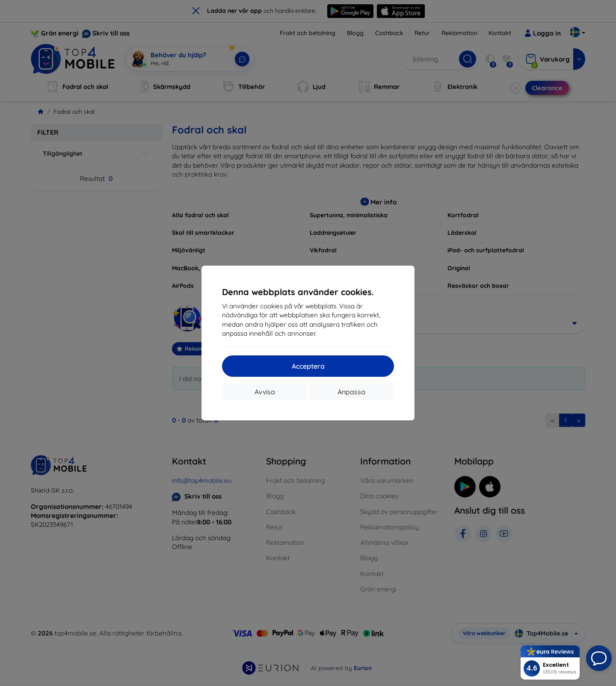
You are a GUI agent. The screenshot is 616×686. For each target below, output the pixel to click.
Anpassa (351, 392)
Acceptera (308, 366)
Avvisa (265, 392)
